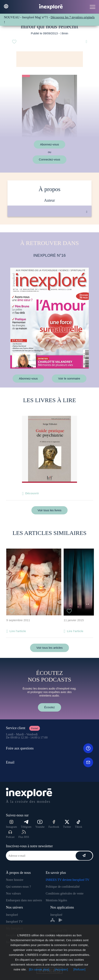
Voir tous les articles (49, 648)
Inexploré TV (14, 922)
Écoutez (49, 707)
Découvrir (32, 493)
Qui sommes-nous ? (18, 887)
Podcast (10, 834)
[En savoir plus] (39, 969)
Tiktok (78, 824)
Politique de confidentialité (63, 887)
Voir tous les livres (50, 510)
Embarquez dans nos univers (24, 900)
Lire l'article (18, 631)
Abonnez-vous (49, 144)
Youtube (40, 824)
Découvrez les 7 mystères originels (73, 17)
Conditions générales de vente (65, 893)
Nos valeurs (13, 893)
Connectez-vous (49, 159)
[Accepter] (61, 969)
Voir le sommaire (69, 378)
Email (49, 762)
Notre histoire (15, 880)
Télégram (26, 824)
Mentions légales (56, 900)
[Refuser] (79, 969)
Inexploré (12, 915)
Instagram (11, 824)
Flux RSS (24, 834)
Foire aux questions (49, 748)
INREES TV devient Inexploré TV (68, 880)
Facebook (54, 824)
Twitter (67, 824)
